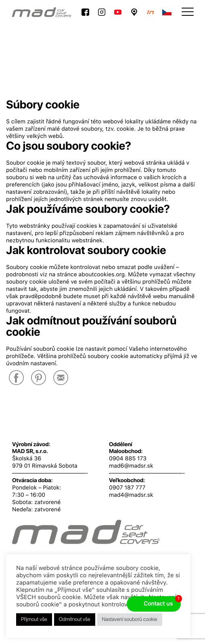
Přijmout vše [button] (34, 620)
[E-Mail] (61, 378)
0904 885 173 (128, 459)
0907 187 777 (127, 488)
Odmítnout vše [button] (75, 620)
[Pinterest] (39, 378)
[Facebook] (16, 378)
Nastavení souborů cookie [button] (130, 620)
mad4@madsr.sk (131, 495)
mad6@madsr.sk (131, 466)
